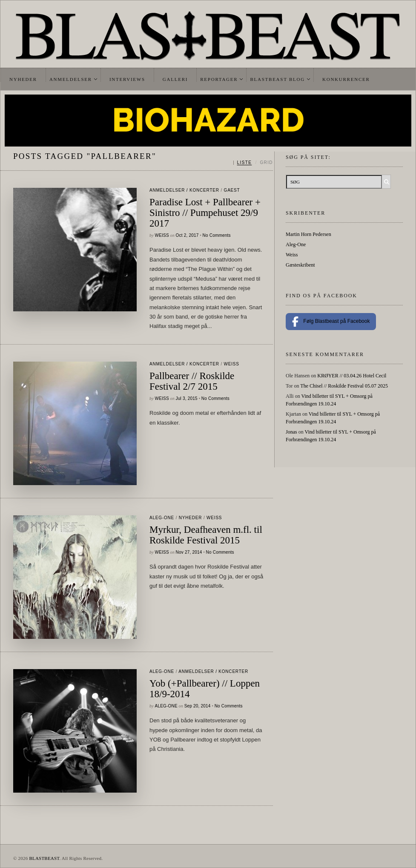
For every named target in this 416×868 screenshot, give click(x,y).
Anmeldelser (71, 79)
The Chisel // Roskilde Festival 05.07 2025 (344, 386)
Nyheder (23, 79)
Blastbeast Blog (277, 79)
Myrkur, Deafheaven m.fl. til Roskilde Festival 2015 (206, 535)
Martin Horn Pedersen (308, 234)
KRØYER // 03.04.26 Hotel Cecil (352, 376)
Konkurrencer (346, 79)
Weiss (162, 235)
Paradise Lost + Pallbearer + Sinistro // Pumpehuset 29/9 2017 (205, 213)
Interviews (127, 79)
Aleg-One (162, 518)
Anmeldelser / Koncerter (184, 190)
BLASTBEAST (44, 858)
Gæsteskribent (300, 265)
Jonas (291, 432)
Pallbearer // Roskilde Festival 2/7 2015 (192, 381)
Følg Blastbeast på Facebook (331, 322)
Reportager (219, 79)
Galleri (175, 79)
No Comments (217, 235)
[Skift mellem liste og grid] (253, 163)
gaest (232, 190)
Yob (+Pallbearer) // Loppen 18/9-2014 (205, 689)
